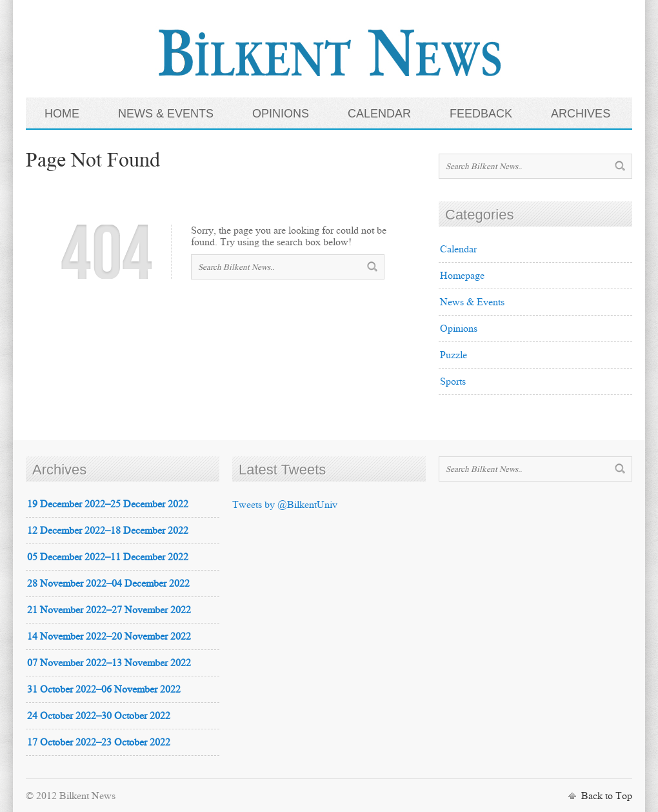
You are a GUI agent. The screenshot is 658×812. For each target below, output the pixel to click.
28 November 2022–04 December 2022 (108, 583)
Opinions (459, 328)
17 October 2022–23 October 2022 (99, 742)
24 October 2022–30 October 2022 (99, 716)
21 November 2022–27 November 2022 (109, 610)
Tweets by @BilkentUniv (285, 504)
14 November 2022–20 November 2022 (109, 636)
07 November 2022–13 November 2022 (109, 663)
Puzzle (454, 355)
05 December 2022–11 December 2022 (108, 557)
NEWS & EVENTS (166, 114)
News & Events (472, 302)
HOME (62, 114)
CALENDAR (379, 114)
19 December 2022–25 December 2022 (108, 504)
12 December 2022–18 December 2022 (108, 530)
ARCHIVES (581, 114)
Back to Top (607, 796)
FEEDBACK (481, 114)
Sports (453, 381)
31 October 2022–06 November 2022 (104, 689)
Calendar (458, 249)
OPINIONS (281, 114)
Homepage (462, 275)
